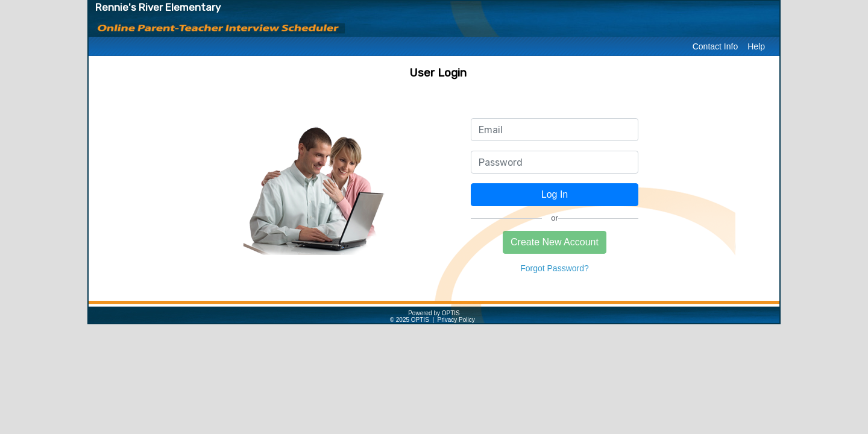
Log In (555, 194)
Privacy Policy (456, 320)
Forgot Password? (555, 268)
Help (756, 46)
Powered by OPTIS (434, 313)
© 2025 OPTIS (410, 320)
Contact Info (715, 46)
